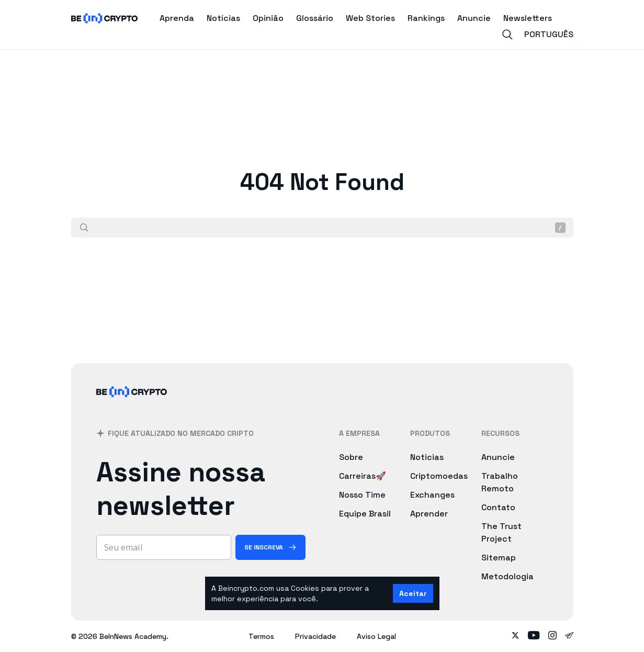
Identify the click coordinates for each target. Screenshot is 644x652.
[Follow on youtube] (534, 636)
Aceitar (413, 593)
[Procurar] (84, 228)
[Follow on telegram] (569, 636)
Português (549, 34)
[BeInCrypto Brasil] (132, 405)
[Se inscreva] (270, 547)
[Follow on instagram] (552, 636)
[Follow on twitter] (515, 636)
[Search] (507, 35)
